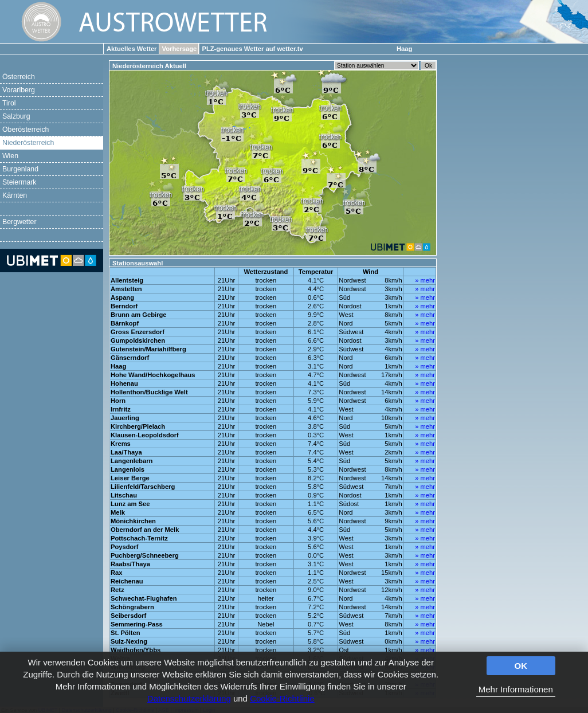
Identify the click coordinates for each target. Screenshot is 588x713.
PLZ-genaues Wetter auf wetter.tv (252, 49)
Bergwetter (19, 222)
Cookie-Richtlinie (282, 698)
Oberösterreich (26, 130)
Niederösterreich (28, 143)
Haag (404, 49)
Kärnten (15, 195)
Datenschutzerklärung (189, 698)
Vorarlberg (19, 90)
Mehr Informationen (516, 689)
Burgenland (20, 169)
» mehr (425, 280)
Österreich (19, 77)
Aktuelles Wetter (132, 49)
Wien (10, 156)
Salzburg (16, 116)
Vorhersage (180, 49)
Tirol (9, 103)
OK (521, 666)
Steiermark (19, 182)
